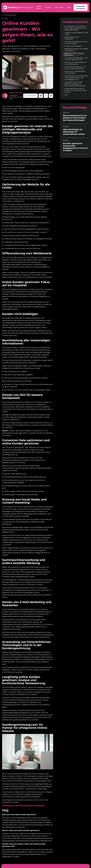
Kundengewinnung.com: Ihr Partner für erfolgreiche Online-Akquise (76, 90)
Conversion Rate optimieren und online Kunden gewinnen (76, 59)
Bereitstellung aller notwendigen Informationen (76, 50)
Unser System (39, 7)
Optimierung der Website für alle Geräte (76, 34)
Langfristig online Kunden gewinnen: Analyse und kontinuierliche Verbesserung (75, 84)
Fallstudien (59, 7)
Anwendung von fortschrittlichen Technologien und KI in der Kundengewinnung (76, 78)
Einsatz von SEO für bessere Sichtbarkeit (74, 54)
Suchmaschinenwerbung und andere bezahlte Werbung (75, 68)
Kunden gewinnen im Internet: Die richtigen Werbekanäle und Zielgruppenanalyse (76, 28)
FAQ (66, 95)
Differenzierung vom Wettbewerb (72, 38)
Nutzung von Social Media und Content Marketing (75, 63)
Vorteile (48, 7)
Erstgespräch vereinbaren (81, 7)
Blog (69, 7)
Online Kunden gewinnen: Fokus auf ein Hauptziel (76, 43)
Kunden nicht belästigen (73, 46)
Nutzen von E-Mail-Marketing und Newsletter (75, 72)
